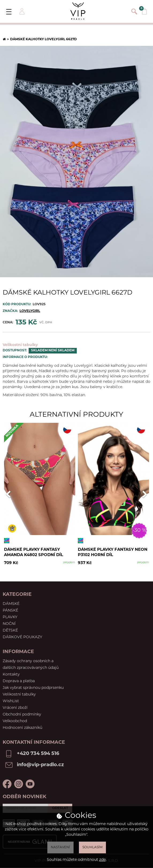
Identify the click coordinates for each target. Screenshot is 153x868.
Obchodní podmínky (22, 715)
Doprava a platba (19, 681)
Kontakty (11, 675)
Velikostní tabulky (20, 345)
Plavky (10, 617)
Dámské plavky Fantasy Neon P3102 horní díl (113, 552)
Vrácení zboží (15, 708)
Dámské (11, 604)
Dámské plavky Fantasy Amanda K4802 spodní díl (34, 552)
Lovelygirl (30, 311)
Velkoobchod (15, 721)
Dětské (10, 631)
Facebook (7, 784)
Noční (9, 624)
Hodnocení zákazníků (22, 728)
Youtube (30, 784)
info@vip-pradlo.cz (40, 765)
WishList (11, 701)
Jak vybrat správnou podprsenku (33, 688)
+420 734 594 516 (38, 754)
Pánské (10, 611)
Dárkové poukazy (22, 637)
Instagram (19, 784)
